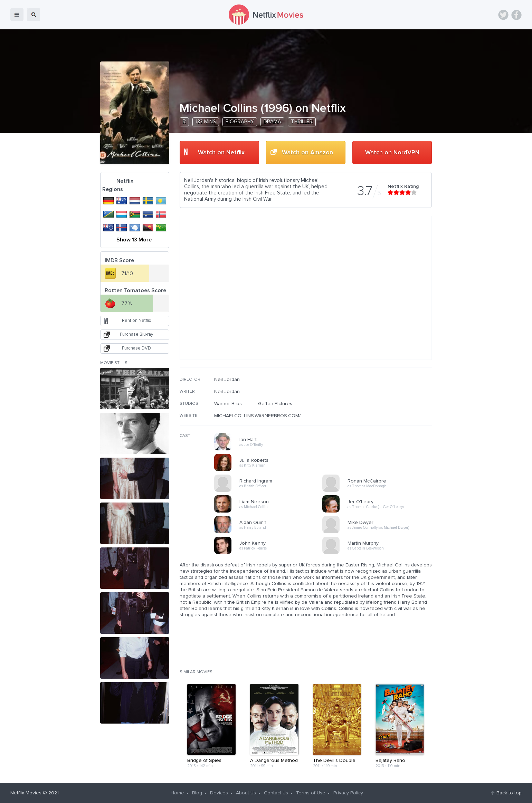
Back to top (509, 793)
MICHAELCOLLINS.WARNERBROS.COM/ (257, 416)
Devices (219, 793)
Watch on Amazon (307, 153)
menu (17, 15)
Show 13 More (134, 240)
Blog (197, 793)
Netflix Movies (26, 793)
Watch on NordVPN (392, 153)
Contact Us (276, 793)
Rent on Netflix (136, 321)
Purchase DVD (136, 348)
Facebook (516, 15)
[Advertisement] (380, 421)
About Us (246, 793)
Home (177, 793)
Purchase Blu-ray (136, 334)
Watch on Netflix (221, 153)
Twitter (503, 15)
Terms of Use (311, 793)
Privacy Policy (348, 793)
